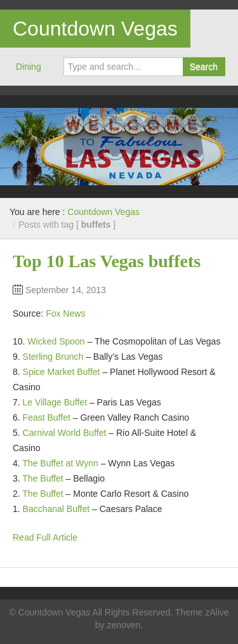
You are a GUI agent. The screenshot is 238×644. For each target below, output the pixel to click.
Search (204, 67)
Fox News (65, 313)
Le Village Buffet (55, 402)
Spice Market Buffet (62, 372)
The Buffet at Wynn (60, 463)
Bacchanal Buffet (56, 509)
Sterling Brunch (53, 357)
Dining (29, 67)
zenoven (123, 625)
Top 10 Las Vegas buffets (107, 261)
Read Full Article (45, 537)
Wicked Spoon (56, 341)
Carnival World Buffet (65, 433)
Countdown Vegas (95, 29)
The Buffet (43, 478)
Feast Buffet (47, 417)
